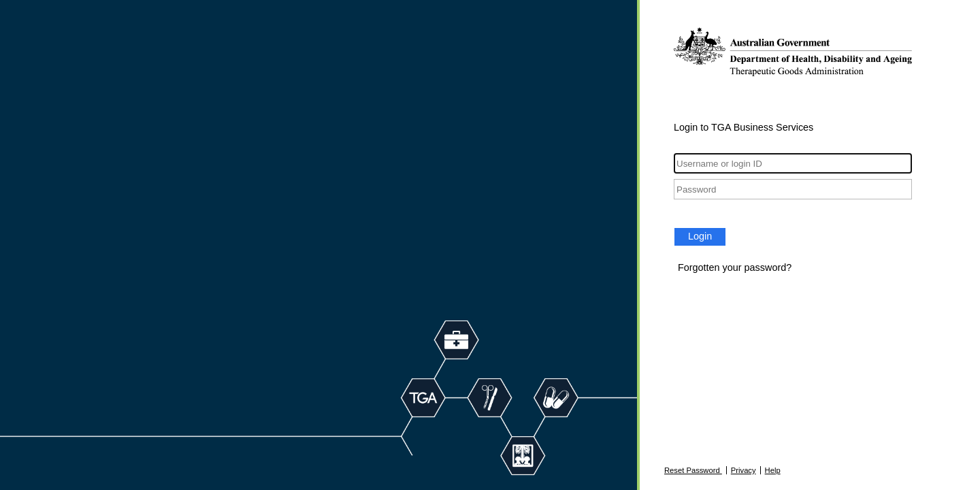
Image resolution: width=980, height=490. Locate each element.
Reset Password (693, 470)
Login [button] (700, 236)
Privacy (744, 470)
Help (773, 470)
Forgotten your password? (735, 267)
